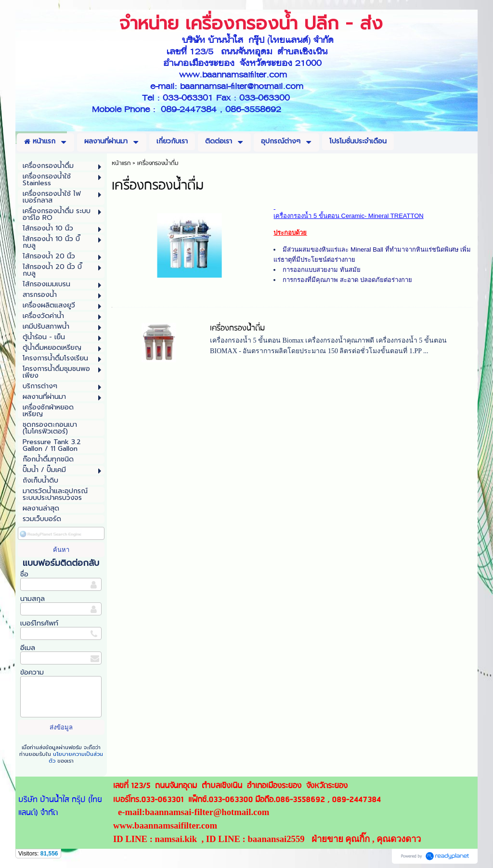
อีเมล (28, 648)
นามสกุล (32, 599)
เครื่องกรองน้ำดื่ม (237, 328)
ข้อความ (32, 672)
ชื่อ (24, 574)
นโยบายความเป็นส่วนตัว (76, 758)
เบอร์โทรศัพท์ (39, 623)
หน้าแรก (121, 163)
